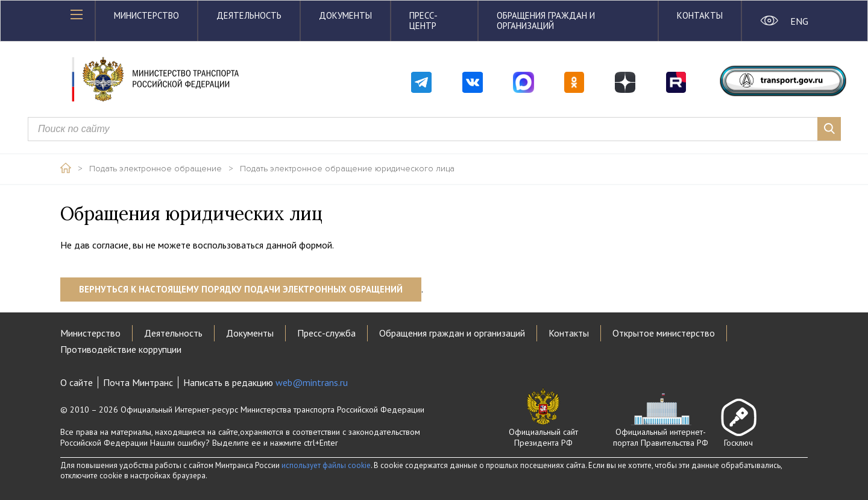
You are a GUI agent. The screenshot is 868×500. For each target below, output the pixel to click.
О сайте (77, 382)
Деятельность (249, 15)
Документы (345, 15)
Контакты (700, 15)
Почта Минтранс (138, 382)
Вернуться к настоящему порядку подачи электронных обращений (241, 289)
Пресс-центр (423, 21)
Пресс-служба (326, 333)
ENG (799, 21)
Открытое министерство (664, 333)
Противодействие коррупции (121, 349)
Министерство (146, 15)
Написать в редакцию (266, 382)
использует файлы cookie (326, 465)
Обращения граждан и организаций (546, 21)
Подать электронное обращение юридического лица (347, 169)
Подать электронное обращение (156, 169)
